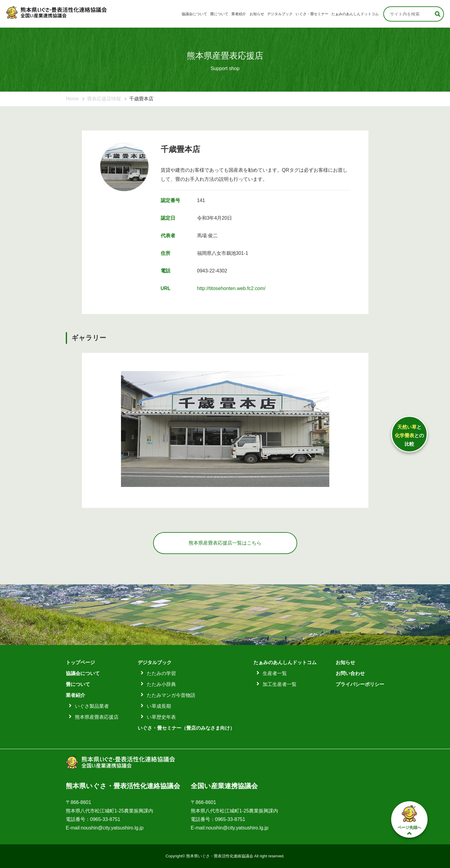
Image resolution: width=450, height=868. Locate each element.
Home (72, 99)
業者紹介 (239, 14)
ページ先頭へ (409, 820)
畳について (219, 14)
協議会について (194, 14)
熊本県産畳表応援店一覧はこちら (225, 543)
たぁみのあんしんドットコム (355, 14)
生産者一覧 (275, 673)
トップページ (80, 662)
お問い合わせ (350, 673)
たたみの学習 (161, 673)
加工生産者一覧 (280, 684)
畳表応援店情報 (104, 99)
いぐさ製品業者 (92, 706)
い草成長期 (159, 706)
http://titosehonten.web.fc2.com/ (231, 288)
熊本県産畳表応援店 (97, 717)
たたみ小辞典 (161, 684)
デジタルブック (280, 14)
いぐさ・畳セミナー (312, 14)
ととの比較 (409, 436)
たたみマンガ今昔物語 (171, 695)
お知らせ (257, 14)
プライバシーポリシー (360, 684)
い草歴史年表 (161, 717)
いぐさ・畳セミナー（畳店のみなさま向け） (186, 728)
